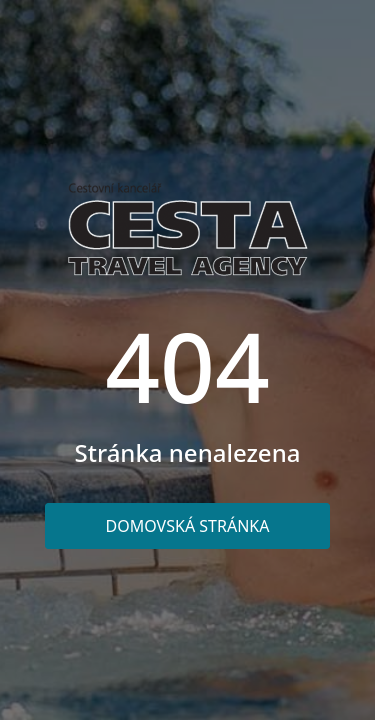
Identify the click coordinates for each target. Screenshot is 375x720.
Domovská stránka (188, 526)
